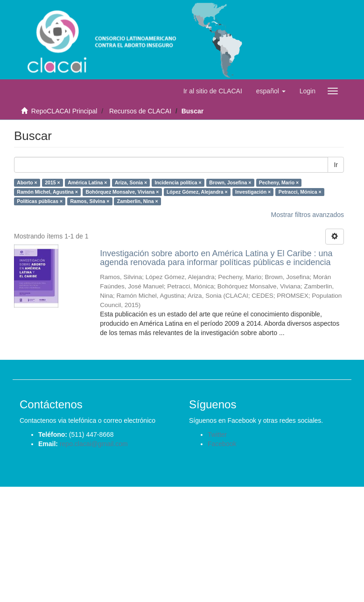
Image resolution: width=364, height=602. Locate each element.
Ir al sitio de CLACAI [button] (213, 91)
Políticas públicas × (40, 201)
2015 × (52, 182)
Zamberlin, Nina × (138, 201)
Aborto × (27, 182)
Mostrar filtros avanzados (308, 215)
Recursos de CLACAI (140, 111)
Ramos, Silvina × (90, 201)
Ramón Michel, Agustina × (47, 192)
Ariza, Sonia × (131, 182)
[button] (271, 91)
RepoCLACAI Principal (64, 111)
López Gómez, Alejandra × (197, 192)
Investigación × (253, 192)
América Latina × (87, 182)
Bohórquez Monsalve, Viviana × (122, 192)
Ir (336, 165)
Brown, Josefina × (230, 182)
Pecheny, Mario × (279, 182)
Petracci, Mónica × (300, 192)
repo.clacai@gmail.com (94, 444)
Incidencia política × (178, 182)
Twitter (217, 434)
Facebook (222, 444)
